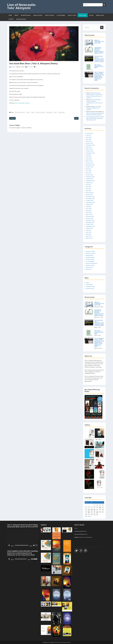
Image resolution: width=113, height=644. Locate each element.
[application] (23, 538)
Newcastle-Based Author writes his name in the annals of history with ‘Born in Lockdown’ (94, 95)
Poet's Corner (30, 67)
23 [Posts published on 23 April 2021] (97, 512)
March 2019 (89, 238)
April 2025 (89, 141)
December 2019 (90, 220)
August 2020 (89, 204)
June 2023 (89, 157)
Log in (88, 283)
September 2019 (91, 226)
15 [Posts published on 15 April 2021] (94, 510)
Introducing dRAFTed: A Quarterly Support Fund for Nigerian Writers (99, 50)
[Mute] (34, 545)
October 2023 (90, 151)
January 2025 (90, 143)
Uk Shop (91, 15)
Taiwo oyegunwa (91, 117)
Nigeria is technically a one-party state (99, 42)
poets (55, 112)
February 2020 (90, 216)
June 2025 (89, 137)
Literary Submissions (92, 263)
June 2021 (89, 187)
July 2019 (89, 230)
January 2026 (90, 133)
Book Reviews (90, 255)
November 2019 (90, 222)
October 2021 (90, 179)
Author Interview (50, 15)
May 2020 (89, 210)
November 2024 (90, 145)
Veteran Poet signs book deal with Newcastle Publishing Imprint (95, 114)
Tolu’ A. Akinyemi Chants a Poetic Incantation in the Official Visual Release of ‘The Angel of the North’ (99, 76)
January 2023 (90, 163)
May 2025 (89, 139)
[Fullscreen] (36, 545)
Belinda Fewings (18, 103)
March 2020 (89, 214)
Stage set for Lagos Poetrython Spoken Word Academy (94, 108)
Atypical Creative (38, 15)
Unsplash (27, 103)
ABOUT (16, 15)
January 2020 (90, 218)
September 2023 (91, 153)
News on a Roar (72, 15)
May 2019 (89, 234)
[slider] (21, 559)
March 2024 (89, 149)
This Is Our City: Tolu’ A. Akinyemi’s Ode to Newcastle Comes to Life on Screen (99, 59)
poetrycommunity (40, 112)
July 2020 (89, 206)
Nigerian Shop (100, 15)
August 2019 (89, 228)
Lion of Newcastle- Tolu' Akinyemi (22, 6)
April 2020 (89, 212)
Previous (12, 118)
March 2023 (89, 161)
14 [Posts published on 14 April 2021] (92, 510)
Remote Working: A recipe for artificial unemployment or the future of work (94, 102)
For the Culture (90, 259)
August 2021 (89, 183)
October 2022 (90, 167)
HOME (10, 15)
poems (28, 112)
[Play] (9, 545)
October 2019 (90, 224)
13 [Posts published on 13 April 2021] (89, 510)
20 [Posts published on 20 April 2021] (89, 512)
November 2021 (90, 177)
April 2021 (89, 191)
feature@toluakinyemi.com (81, 534)
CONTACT (11, 19)
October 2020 (90, 200)
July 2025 (89, 135)
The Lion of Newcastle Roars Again (99, 66)
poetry (33, 112)
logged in (19, 128)
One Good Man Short (20, 112)
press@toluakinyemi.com (80, 531)
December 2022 (90, 165)
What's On (89, 269)
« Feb (86, 516)
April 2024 (89, 147)
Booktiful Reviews (26, 15)
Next (76, 118)
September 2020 (91, 202)
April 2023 (89, 159)
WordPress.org (90, 289)
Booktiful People (90, 257)
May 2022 (89, 173)
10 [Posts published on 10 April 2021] (100, 507)
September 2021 (91, 181)
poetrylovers (49, 112)
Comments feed (90, 287)
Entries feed (89, 285)
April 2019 (89, 236)
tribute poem (62, 112)
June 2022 (89, 171)
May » (90, 516)
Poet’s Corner (83, 15)
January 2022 (90, 175)
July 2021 (89, 185)
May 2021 (89, 189)
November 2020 (90, 198)
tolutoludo (13, 67)
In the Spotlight (61, 15)
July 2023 (89, 155)
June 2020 (89, 208)
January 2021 (90, 195)
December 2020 (90, 197)
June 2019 (89, 232)
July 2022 (89, 169)
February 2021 (90, 193)
